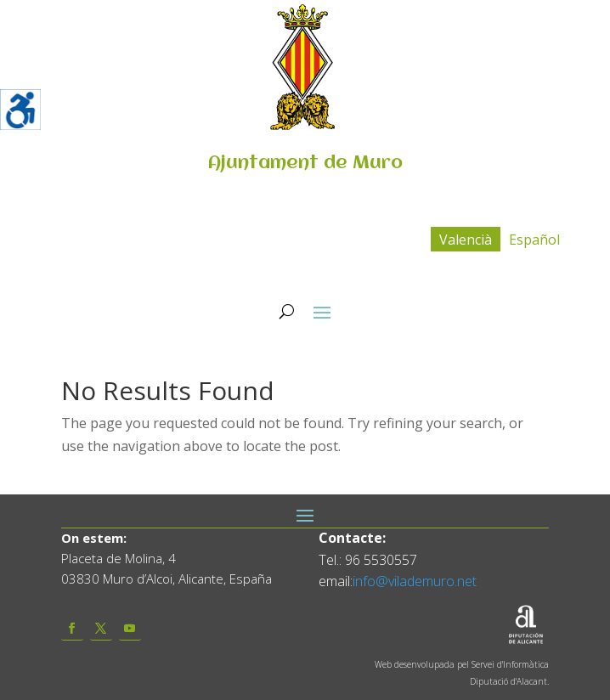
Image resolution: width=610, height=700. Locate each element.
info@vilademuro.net (415, 581)
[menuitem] (466, 239)
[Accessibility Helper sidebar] (20, 110)
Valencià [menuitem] (466, 240)
